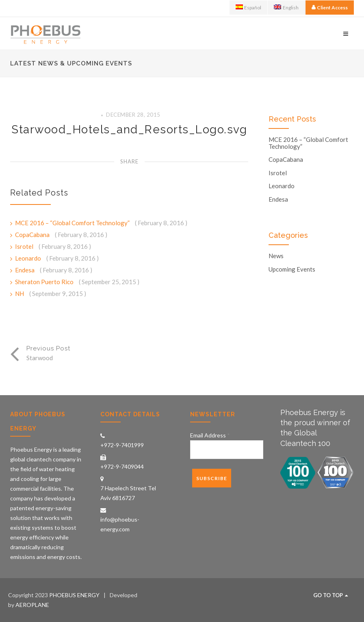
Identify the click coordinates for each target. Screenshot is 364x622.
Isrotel (25, 246)
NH (20, 294)
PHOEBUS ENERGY (74, 595)
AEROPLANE (32, 605)
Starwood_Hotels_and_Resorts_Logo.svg (129, 129)
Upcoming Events (292, 269)
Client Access (332, 8)
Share (129, 161)
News (276, 256)
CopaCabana (33, 235)
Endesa (25, 270)
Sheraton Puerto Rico (45, 282)
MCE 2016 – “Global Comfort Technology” (73, 223)
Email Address (210, 435)
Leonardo (29, 258)
